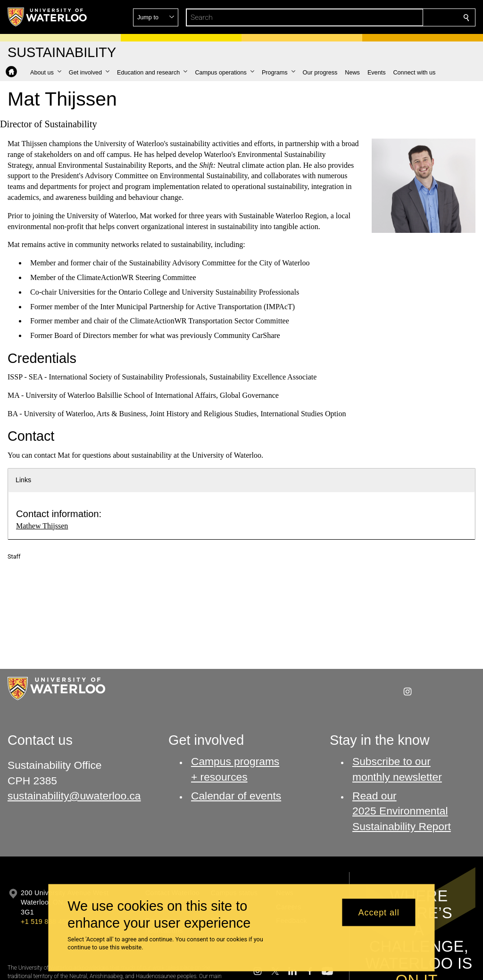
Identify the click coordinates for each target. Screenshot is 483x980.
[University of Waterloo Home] (48, 17)
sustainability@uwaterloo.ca (74, 796)
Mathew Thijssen (42, 526)
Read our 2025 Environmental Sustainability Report (402, 811)
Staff (14, 556)
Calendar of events (236, 796)
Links (23, 480)
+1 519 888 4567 (47, 922)
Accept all (379, 912)
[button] (398, 17)
